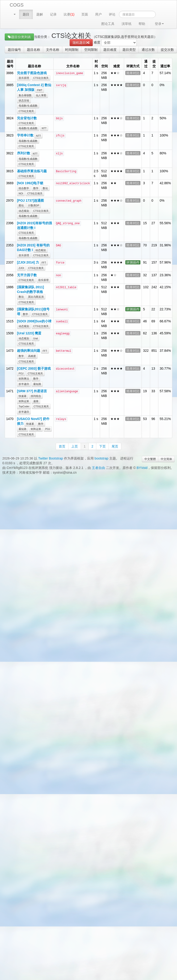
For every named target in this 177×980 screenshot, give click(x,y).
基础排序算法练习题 (32, 171)
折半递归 (24, 384)
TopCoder (24, 406)
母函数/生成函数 (28, 106)
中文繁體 (150, 459)
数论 (45, 188)
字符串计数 (25, 135)
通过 (146, 64)
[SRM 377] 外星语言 (32, 391)
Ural (36, 338)
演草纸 (126, 24)
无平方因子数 (27, 275)
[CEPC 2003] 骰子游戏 (34, 368)
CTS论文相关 (41, 78)
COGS (17, 5)
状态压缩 (24, 100)
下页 (102, 446)
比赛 (69, 14)
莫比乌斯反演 (36, 297)
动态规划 (24, 211)
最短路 (37, 384)
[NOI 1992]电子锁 (30, 183)
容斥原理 (24, 78)
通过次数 (148, 50)
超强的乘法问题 (29, 351)
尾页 (115, 446)
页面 (85, 14)
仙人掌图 (41, 95)
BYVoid (142, 468)
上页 (75, 446)
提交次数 (167, 50)
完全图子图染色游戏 (32, 73)
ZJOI (21, 268)
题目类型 (129, 50)
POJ (21, 373)
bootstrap (101, 458)
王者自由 (98, 468)
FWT (40, 90)
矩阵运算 (24, 401)
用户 (98, 14)
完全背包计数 (27, 118)
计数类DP (34, 205)
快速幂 (23, 396)
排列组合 (36, 396)
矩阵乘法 (24, 379)
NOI (21, 193)
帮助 (142, 24)
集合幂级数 (25, 95)
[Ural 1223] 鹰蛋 (29, 333)
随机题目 (81, 43)
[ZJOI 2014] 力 (28, 262)
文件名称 (53, 50)
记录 (53, 14)
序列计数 (24, 153)
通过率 (165, 66)
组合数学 (24, 188)
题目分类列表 (19, 37)
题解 (40, 14)
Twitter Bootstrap (51, 458)
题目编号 (14, 50)
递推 (36, 401)
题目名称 (34, 50)
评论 (112, 14)
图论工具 (108, 24)
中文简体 (166, 459)
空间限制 (91, 50)
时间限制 (72, 50)
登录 (159, 24)
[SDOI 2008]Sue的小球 (34, 321)
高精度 (32, 356)
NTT (44, 128)
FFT (44, 263)
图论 (21, 205)
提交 (154, 64)
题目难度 (110, 50)
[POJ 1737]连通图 (30, 200)
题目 (26, 14)
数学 (36, 188)
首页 (62, 446)
